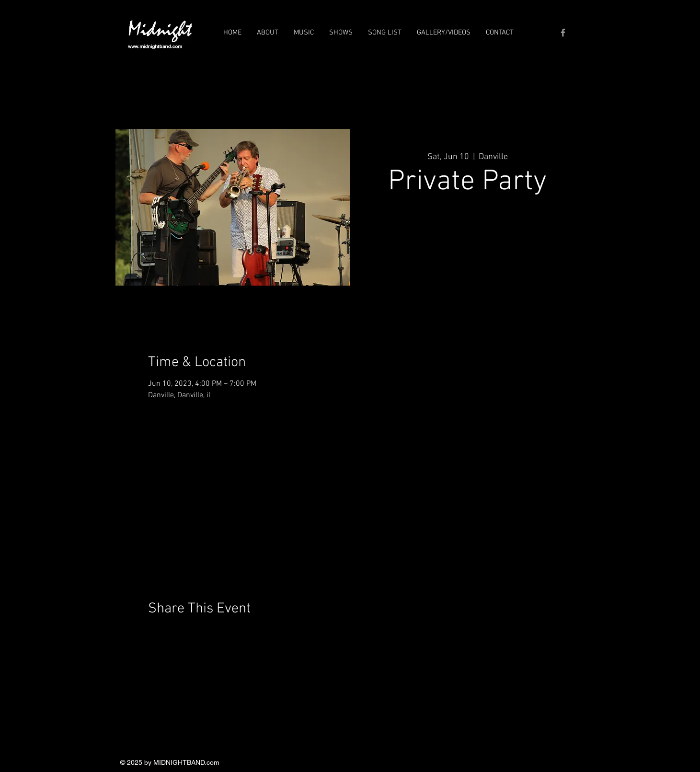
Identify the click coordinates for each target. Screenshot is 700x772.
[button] (268, 33)
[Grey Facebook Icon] (563, 33)
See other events (467, 247)
